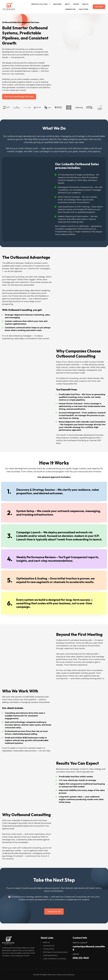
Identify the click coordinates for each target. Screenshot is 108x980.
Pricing (76, 4)
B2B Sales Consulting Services (55, 952)
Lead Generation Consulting (54, 959)
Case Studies (83, 9)
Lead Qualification (50, 955)
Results (85, 4)
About (67, 4)
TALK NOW (99, 7)
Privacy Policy (49, 949)
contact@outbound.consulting (89, 948)
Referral (46, 942)
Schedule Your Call (54, 912)
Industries (57, 4)
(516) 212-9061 (81, 958)
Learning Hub (70, 9)
